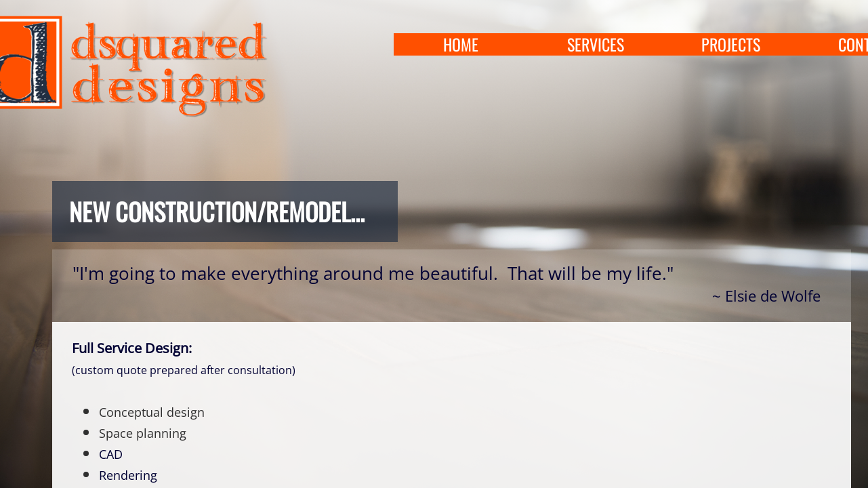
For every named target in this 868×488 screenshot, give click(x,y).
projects (731, 44)
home (461, 44)
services (596, 44)
